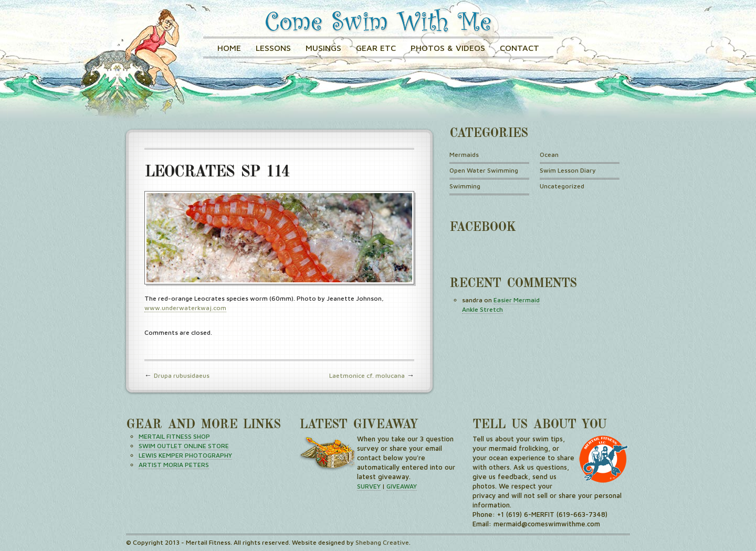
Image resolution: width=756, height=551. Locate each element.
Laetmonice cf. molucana (367, 375)
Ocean (549, 155)
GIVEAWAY (402, 486)
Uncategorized (562, 186)
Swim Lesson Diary (568, 170)
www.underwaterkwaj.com (185, 308)
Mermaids (464, 155)
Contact (519, 48)
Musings (323, 48)
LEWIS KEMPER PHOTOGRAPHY (185, 455)
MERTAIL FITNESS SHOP (174, 436)
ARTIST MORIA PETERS (174, 465)
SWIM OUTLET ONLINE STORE (184, 446)
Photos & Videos (448, 48)
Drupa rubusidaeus (182, 375)
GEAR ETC (376, 48)
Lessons (273, 48)
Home (229, 48)
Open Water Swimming (484, 170)
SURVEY (369, 486)
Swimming (465, 186)
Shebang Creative (382, 542)
